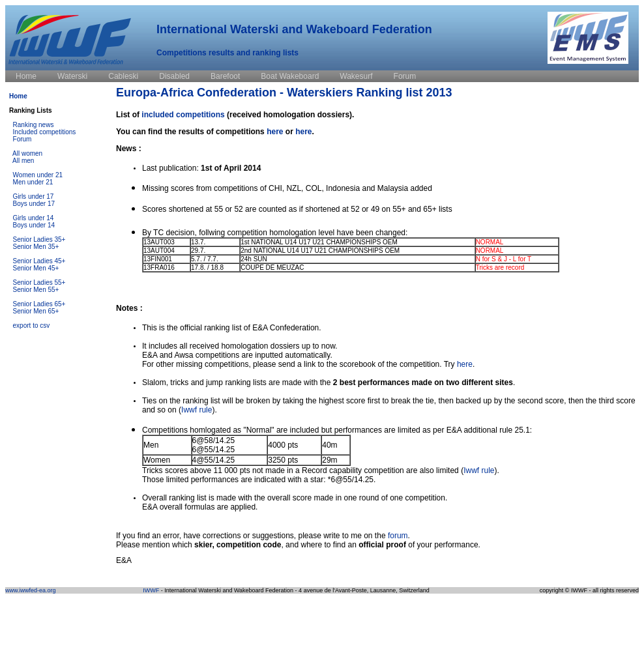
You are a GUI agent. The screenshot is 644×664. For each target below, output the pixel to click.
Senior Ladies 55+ (39, 282)
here (275, 132)
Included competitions (45, 132)
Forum (22, 139)
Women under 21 (38, 175)
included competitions (183, 115)
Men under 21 (33, 182)
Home (18, 96)
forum (398, 536)
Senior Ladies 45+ (39, 261)
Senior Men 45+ (36, 268)
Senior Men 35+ (36, 247)
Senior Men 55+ (36, 290)
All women (27, 153)
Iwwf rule (197, 410)
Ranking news (34, 125)
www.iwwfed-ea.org (31, 590)
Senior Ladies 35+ (39, 239)
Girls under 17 (34, 196)
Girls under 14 (34, 218)
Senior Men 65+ (36, 311)
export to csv (32, 325)
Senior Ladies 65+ (39, 304)
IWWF (151, 590)
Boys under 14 (34, 225)
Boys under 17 (34, 204)
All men (23, 161)
